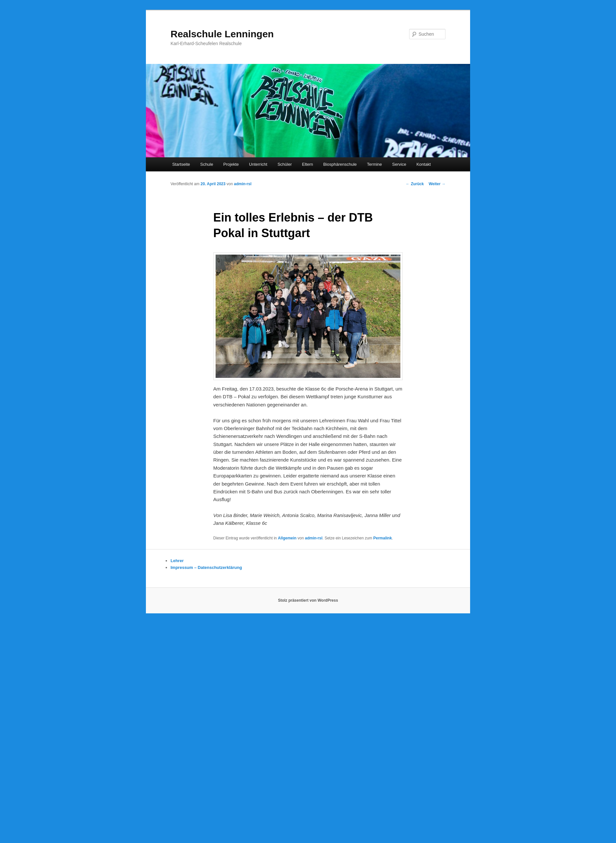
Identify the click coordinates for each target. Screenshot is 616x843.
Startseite (181, 164)
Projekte (231, 164)
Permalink (382, 538)
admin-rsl (243, 184)
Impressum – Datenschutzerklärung (206, 567)
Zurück (415, 184)
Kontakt (423, 164)
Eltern (308, 164)
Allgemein (287, 538)
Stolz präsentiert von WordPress (308, 600)
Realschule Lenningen (222, 34)
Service (399, 164)
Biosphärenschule (340, 164)
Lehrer (177, 561)
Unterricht (258, 164)
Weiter (437, 184)
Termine (374, 164)
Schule (207, 164)
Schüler (285, 164)
